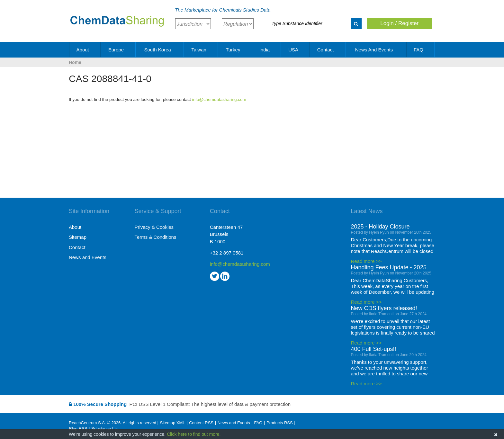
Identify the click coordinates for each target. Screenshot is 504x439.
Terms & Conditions (155, 237)
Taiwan (201, 50)
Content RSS (201, 423)
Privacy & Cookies (154, 227)
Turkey (235, 50)
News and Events (376, 50)
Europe (118, 50)
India (267, 50)
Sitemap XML (172, 423)
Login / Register (399, 23)
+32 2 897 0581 (227, 253)
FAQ (421, 50)
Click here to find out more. (194, 434)
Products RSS (280, 423)
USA (295, 50)
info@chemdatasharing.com (219, 99)
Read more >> (366, 261)
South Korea (160, 50)
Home (75, 62)
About (85, 50)
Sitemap (78, 237)
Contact (328, 50)
